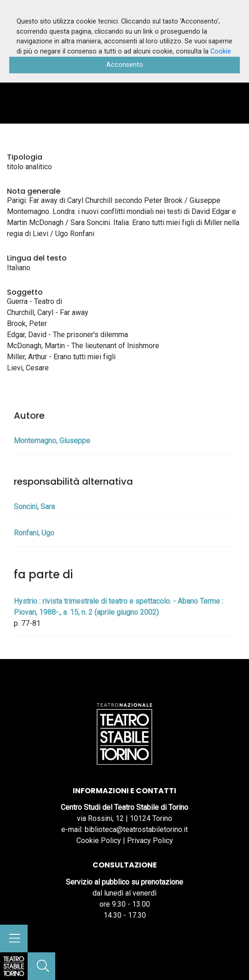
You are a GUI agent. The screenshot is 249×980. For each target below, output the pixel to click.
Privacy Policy (150, 840)
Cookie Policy (99, 840)
